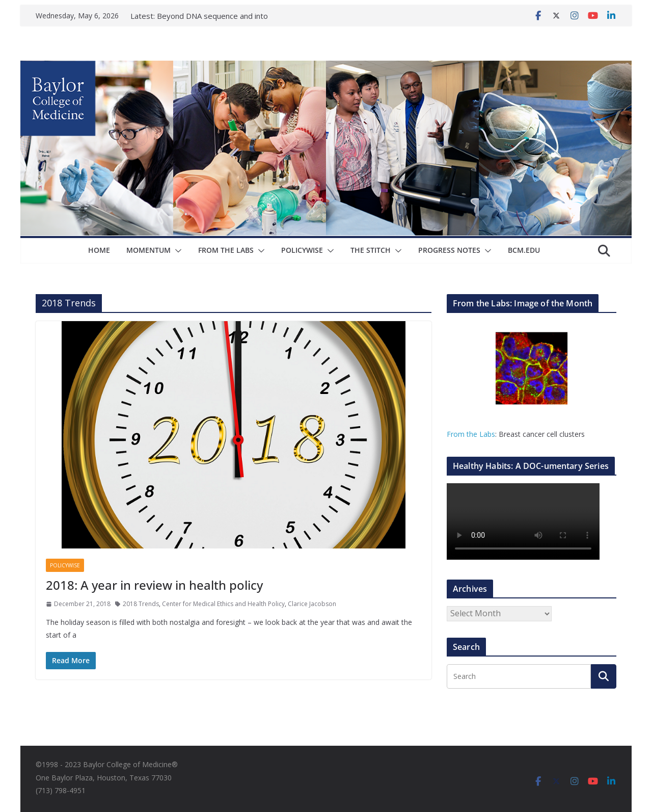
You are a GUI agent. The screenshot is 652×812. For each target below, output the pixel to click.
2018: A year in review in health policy (154, 585)
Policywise (302, 250)
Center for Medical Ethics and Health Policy (223, 604)
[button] (176, 251)
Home (99, 250)
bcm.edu (524, 250)
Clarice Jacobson (312, 604)
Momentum (148, 250)
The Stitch (371, 250)
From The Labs (226, 250)
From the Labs (471, 434)
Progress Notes (449, 250)
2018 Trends (141, 604)
